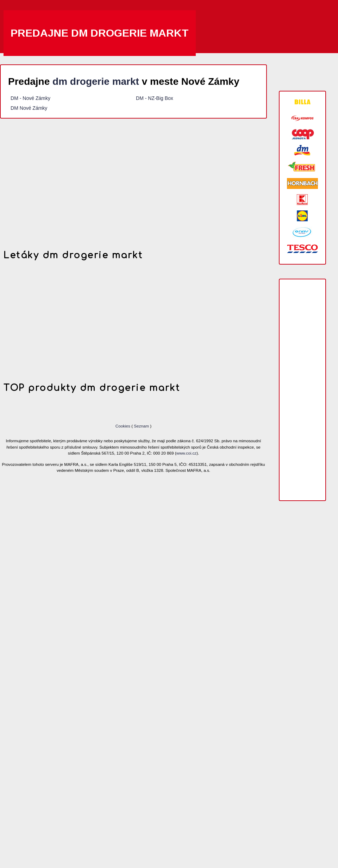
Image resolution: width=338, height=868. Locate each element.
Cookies (123, 426)
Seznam (141, 426)
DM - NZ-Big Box (155, 98)
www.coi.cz (187, 453)
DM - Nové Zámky (30, 98)
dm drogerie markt (96, 81)
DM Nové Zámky (30, 108)
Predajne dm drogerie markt (100, 33)
